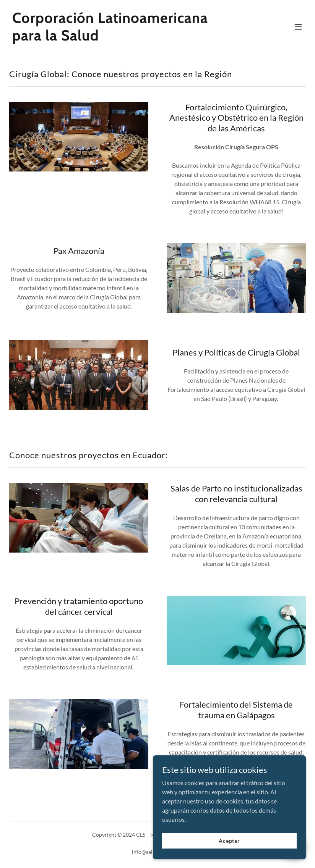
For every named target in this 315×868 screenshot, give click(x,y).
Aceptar (229, 841)
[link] (113, 38)
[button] (298, 27)
